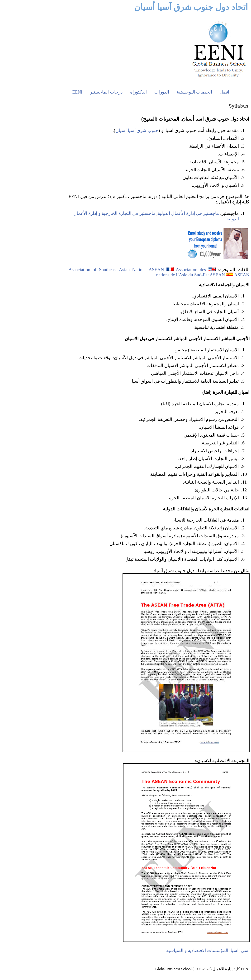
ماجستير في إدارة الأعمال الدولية (155, 213)
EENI (44, 92)
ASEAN (208, 275)
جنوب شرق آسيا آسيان (104, 130)
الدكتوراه (105, 92)
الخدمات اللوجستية (161, 92)
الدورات (128, 92)
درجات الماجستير (73, 92)
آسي (212, 950)
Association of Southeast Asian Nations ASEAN (83, 270)
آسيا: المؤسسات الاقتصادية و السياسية (169, 950)
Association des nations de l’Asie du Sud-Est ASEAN (157, 272)
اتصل (191, 92)
